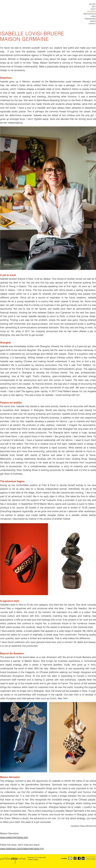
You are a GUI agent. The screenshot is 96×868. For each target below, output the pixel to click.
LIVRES (93, 16)
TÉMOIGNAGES (90, 19)
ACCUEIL (92, 4)
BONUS (93, 21)
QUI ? (94, 7)
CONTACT (92, 24)
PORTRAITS (92, 11)
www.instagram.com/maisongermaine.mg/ (22, 848)
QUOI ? (93, 9)
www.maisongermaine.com (14, 837)
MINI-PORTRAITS (90, 14)
